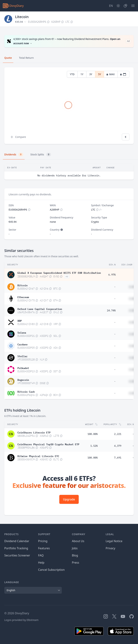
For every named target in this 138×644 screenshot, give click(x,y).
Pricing (43, 541)
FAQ (41, 555)
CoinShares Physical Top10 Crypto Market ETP (48, 444)
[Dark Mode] (118, 6)
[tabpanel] (69, 106)
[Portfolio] (125, 6)
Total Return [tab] (26, 58)
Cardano (22, 344)
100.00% (93, 434)
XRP (20, 320)
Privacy (110, 548)
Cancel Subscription (51, 570)
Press (75, 563)
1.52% (94, 446)
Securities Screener (17, 555)
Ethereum (23, 297)
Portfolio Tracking (16, 548)
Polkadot (23, 368)
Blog (75, 555)
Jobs (75, 548)
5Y (100, 74)
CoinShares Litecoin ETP (34, 432)
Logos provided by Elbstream (21, 620)
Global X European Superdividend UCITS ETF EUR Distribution (59, 272)
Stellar (22, 356)
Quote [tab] (8, 58)
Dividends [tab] (14, 155)
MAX (110, 74)
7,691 (118, 458)
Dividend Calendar (17, 541)
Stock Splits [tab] (41, 155)
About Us (78, 541)
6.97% (112, 275)
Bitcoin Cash (26, 391)
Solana (22, 332)
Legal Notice (114, 541)
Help (41, 563)
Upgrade (69, 499)
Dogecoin (23, 380)
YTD (72, 74)
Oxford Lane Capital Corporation (40, 309)
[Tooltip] (61, 230)
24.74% (111, 310)
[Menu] (133, 6)
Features (44, 548)
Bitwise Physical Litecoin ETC (38, 456)
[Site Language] (111, 6)
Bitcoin (22, 285)
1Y (82, 74)
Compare (18, 137)
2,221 (118, 434)
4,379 (118, 446)
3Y (91, 74)
